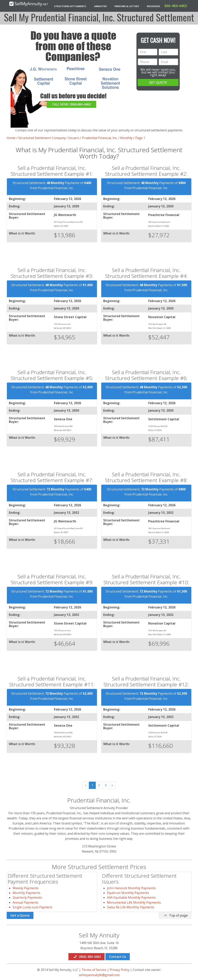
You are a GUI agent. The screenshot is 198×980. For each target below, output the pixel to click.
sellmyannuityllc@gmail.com (99, 975)
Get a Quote (20, 915)
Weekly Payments (26, 888)
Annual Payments (25, 902)
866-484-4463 (176, 6)
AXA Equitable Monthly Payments (131, 898)
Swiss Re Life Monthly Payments (131, 907)
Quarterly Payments (27, 898)
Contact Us (118, 957)
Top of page (176, 915)
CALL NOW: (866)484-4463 (71, 104)
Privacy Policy (120, 970)
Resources (153, 6)
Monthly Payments (26, 893)
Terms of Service (94, 970)
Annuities (100, 6)
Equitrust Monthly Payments (128, 893)
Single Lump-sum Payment (32, 907)
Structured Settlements (70, 6)
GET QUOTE (158, 82)
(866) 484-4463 (87, 957)
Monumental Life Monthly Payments (134, 902)
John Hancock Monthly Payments (131, 888)
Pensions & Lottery (127, 6)
